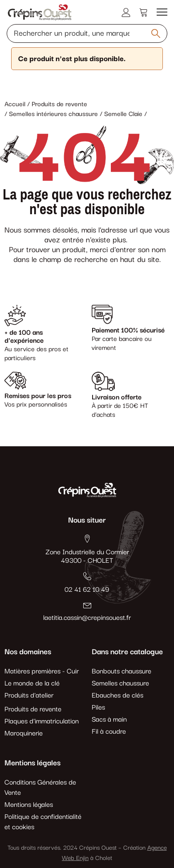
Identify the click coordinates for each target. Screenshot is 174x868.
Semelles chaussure (120, 683)
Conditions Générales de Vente (40, 788)
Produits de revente (33, 709)
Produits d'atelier (29, 696)
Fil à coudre (109, 732)
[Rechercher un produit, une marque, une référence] (87, 33)
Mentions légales (29, 805)
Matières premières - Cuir (42, 671)
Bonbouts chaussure (121, 671)
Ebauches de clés (117, 696)
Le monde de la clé (32, 683)
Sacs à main (109, 720)
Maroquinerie (24, 733)
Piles (98, 708)
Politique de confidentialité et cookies (43, 822)
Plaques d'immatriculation (42, 721)
